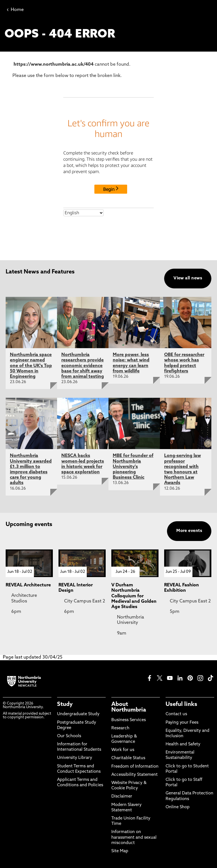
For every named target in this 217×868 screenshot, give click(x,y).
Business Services (129, 720)
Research (120, 728)
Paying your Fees (182, 723)
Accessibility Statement (134, 775)
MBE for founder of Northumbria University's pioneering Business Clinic (133, 467)
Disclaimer (122, 797)
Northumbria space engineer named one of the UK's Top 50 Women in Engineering (31, 366)
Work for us (123, 750)
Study (65, 704)
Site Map (120, 851)
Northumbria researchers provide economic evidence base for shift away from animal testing (83, 366)
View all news (188, 278)
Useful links (181, 704)
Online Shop (178, 807)
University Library (75, 758)
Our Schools (69, 736)
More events (189, 531)
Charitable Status (128, 758)
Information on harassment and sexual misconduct (134, 837)
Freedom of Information (135, 767)
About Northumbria (129, 707)
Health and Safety (183, 744)
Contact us (176, 714)
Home (15, 10)
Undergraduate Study (78, 714)
